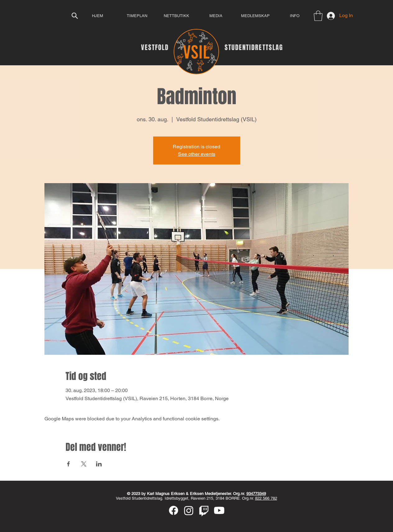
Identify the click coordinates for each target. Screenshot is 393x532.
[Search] (75, 16)
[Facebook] (174, 510)
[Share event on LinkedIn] (99, 464)
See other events (197, 154)
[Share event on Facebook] (69, 464)
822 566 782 (266, 498)
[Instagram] (189, 510)
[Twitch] (204, 510)
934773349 (256, 494)
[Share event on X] (84, 464)
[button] (318, 16)
